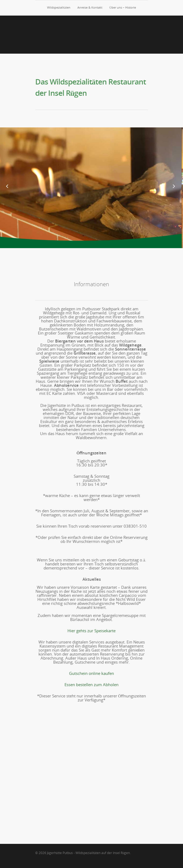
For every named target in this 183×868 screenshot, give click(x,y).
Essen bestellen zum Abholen (91, 685)
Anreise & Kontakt (90, 7)
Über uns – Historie (123, 7)
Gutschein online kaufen (91, 673)
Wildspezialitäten (59, 7)
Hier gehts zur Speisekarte (91, 631)
